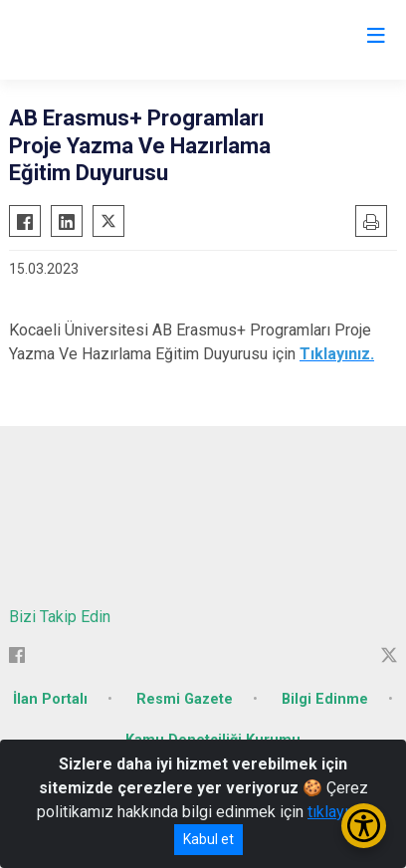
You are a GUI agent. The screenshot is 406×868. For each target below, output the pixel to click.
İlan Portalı (50, 699)
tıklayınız (338, 812)
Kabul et (208, 839)
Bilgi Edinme (325, 699)
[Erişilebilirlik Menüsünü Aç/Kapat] (364, 826)
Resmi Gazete (185, 699)
